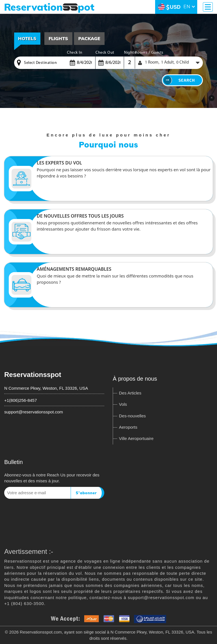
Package (89, 38)
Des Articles (130, 393)
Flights (58, 38)
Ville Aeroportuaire (136, 438)
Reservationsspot (33, 375)
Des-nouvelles (132, 416)
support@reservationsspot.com (34, 412)
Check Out (105, 53)
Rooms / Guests (149, 53)
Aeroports (128, 427)
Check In (75, 53)
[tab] (58, 39)
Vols (123, 404)
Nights (129, 53)
